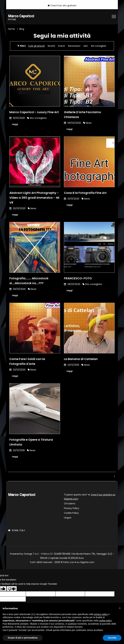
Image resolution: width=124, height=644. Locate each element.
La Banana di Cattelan (81, 360)
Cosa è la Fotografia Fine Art (85, 193)
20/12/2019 (17, 451)
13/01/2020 (72, 199)
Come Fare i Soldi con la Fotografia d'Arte (27, 362)
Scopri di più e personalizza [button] (23, 638)
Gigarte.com (87, 563)
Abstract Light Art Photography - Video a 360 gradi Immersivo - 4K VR (34, 198)
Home (11, 29)
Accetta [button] (112, 638)
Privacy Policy (72, 510)
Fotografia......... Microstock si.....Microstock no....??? (29, 281)
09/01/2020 (18, 290)
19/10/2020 (17, 118)
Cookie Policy (71, 514)
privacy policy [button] (101, 614)
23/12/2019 (72, 366)
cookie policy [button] (105, 621)
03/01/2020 (17, 371)
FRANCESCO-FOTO (78, 279)
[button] (120, 608)
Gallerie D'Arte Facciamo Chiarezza (83, 115)
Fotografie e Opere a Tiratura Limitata (31, 443)
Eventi (62, 46)
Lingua (68, 519)
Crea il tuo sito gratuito (62, 5)
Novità (51, 46)
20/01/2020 (17, 209)
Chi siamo (70, 505)
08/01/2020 (72, 285)
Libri (86, 46)
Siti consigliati (98, 46)
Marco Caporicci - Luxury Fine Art (34, 112)
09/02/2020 (72, 123)
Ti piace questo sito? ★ (90, 498)
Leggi (15, 124)
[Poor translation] (12, 590)
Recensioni (74, 46)
